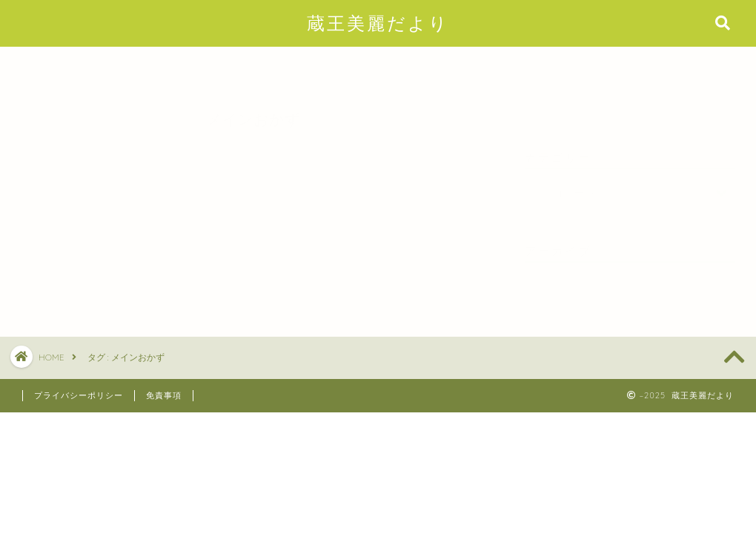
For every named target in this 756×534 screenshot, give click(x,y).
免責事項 (164, 395)
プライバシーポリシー (79, 395)
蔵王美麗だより (378, 23)
